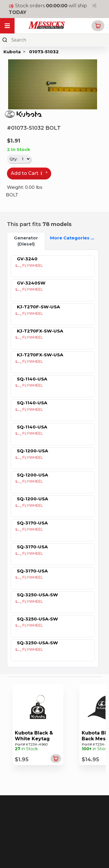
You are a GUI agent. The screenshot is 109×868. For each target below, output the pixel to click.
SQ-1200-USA (32, 451)
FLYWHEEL (29, 265)
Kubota (12, 52)
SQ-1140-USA (32, 379)
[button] (98, 26)
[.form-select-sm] (25, 159)
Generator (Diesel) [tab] (26, 241)
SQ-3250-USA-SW (37, 595)
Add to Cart (29, 173)
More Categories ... (67, 238)
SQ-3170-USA (32, 523)
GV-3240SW (31, 283)
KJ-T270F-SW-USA (38, 307)
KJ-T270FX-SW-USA (40, 331)
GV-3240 (27, 259)
